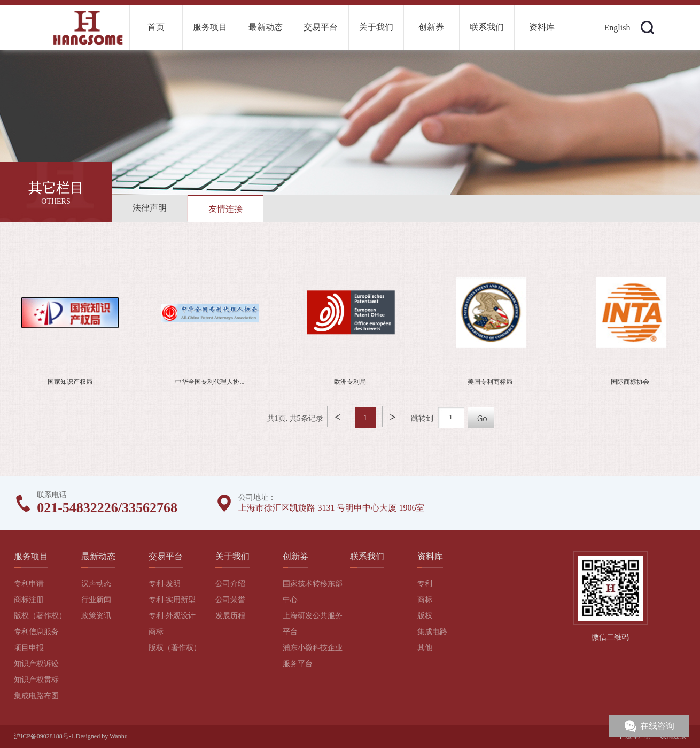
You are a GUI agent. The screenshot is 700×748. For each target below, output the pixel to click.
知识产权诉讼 (36, 664)
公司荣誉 (230, 600)
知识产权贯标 (36, 680)
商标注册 (29, 600)
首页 (156, 27)
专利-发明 (165, 584)
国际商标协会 (630, 382)
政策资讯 (96, 616)
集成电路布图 (36, 696)
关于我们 (376, 27)
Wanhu (119, 736)
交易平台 (321, 27)
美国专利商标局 (490, 382)
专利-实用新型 (172, 600)
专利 (425, 584)
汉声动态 (96, 584)
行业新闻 (96, 600)
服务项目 (210, 27)
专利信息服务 (36, 632)
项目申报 (29, 648)
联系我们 (487, 27)
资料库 (542, 27)
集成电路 (432, 632)
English (617, 28)
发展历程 (230, 616)
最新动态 (266, 27)
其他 (425, 648)
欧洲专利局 (350, 382)
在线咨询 (657, 726)
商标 (156, 632)
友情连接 (225, 209)
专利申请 (29, 584)
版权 (425, 616)
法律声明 (150, 208)
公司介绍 (230, 584)
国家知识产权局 (70, 382)
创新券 (431, 27)
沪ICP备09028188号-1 (44, 736)
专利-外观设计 (172, 616)
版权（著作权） (40, 616)
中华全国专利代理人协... (210, 382)
